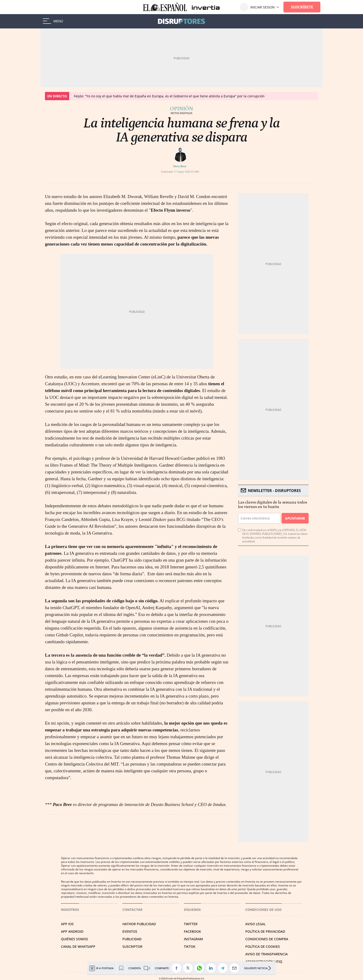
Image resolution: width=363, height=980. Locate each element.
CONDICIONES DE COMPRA (267, 939)
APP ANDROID (72, 931)
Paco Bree (180, 166)
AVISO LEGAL (255, 924)
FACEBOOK (192, 931)
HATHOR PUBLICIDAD (139, 924)
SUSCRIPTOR (132, 946)
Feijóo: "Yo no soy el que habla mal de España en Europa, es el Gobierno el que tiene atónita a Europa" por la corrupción (169, 96)
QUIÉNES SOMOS (75, 939)
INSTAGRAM (193, 939)
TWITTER (191, 924)
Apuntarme (295, 518)
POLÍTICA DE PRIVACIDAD (265, 931)
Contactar (132, 910)
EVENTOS (130, 931)
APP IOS (67, 924)
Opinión (181, 109)
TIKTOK (190, 946)
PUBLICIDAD (132, 939)
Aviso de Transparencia (266, 954)
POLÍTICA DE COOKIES (263, 946)
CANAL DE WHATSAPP (78, 946)
